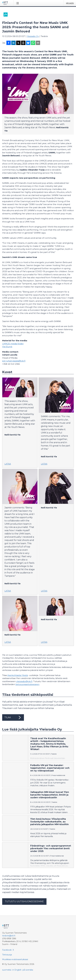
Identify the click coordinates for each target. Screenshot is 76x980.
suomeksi (7, 970)
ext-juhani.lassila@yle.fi (14, 361)
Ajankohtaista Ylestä (18, 675)
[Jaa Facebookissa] (9, 43)
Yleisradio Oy (33, 36)
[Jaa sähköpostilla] (38, 43)
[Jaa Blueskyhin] (28, 43)
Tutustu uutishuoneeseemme (24, 901)
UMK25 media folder (13, 344)
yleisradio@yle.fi (24, 681)
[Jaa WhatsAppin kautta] (33, 43)
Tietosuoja (7, 955)
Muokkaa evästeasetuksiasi (15, 959)
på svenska (28, 970)
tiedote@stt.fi (9, 936)
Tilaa (13, 717)
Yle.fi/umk (7, 347)
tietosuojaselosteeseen (27, 684)
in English (17, 970)
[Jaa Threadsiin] (23, 43)
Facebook (7, 950)
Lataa (8, 464)
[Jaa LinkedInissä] (13, 43)
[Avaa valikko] (18, 3)
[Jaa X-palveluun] (18, 43)
